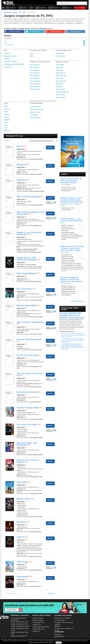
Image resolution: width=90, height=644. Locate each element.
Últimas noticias (38, 618)
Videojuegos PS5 (38, 622)
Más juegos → (52, 593)
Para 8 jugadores (35, 81)
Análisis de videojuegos (77, 301)
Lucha (5, 125)
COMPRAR (50, 148)
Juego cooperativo (9, 45)
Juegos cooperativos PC (19, 636)
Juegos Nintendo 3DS (62, 92)
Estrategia (7, 120)
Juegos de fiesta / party (37, 109)
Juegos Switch (60, 65)
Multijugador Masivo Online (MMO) (14, 64)
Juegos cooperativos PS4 (19, 624)
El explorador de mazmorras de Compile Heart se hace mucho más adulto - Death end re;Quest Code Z (73, 340)
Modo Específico (61, 56)
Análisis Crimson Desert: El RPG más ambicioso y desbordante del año (71, 181)
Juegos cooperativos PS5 (19, 622)
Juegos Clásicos (61, 97)
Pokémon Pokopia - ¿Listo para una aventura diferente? (72, 220)
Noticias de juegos (67, 8)
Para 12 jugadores (35, 84)
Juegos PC (36, 631)
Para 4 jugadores (35, 70)
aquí (53, 643)
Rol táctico (7, 59)
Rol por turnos (8, 67)
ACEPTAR (59, 643)
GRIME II (57, 626)
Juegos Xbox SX (61, 73)
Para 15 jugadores (35, 86)
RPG (6, 43)
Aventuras (7, 109)
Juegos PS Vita (60, 89)
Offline (32, 56)
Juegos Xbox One (61, 75)
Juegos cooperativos (12, 8)
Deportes (6, 114)
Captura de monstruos (10, 56)
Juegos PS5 (59, 67)
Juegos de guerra (35, 117)
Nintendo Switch (38, 620)
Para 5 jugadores (35, 73)
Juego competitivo (35, 107)
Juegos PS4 (59, 70)
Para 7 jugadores (35, 78)
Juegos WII (59, 86)
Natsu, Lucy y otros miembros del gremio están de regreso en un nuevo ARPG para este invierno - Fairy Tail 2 (73, 335)
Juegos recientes (24, 8)
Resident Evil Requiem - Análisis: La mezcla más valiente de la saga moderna (71, 280)
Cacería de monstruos (10, 61)
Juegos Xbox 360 (61, 81)
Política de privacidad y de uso (59, 636)
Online (32, 53)
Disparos (6, 117)
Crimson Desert (60, 620)
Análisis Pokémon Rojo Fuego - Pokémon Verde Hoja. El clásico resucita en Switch (72, 248)
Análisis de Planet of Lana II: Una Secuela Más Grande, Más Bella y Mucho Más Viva (72, 200)
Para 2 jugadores (35, 65)
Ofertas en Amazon (79, 8)
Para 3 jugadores (35, 67)
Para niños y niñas (35, 112)
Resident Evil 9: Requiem (63, 618)
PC (5, 41)
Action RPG (7, 53)
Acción (6, 106)
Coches (6, 111)
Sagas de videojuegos (42, 8)
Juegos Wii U (60, 84)
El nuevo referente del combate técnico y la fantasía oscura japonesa (72, 315)
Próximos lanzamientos (55, 8)
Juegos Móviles (60, 95)
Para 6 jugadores (35, 75)
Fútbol (6, 122)
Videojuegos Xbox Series (41, 627)
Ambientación (34, 115)
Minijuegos (7, 130)
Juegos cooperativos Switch (20, 626)
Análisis (32, 8)
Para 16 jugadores (35, 89)
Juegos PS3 (59, 78)
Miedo (5, 128)
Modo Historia (60, 53)
